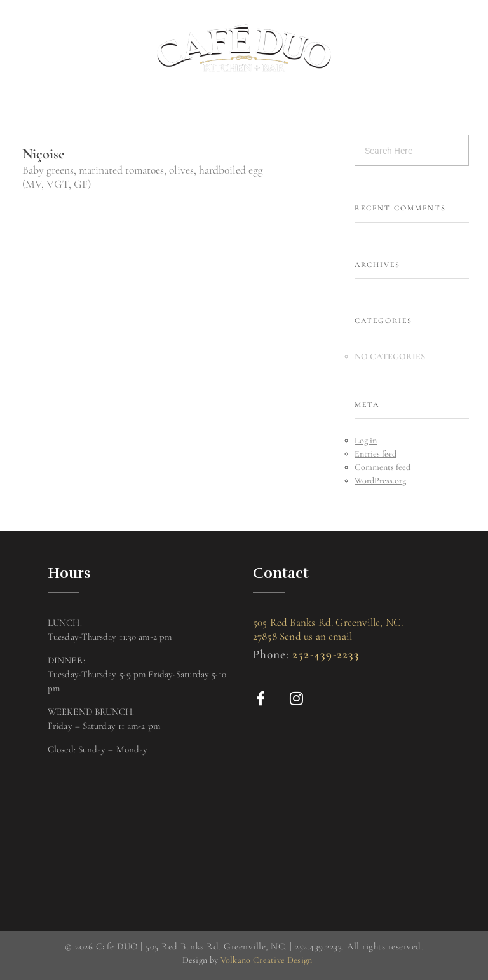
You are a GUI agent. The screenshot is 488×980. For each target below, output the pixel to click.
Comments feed (383, 467)
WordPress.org (380, 480)
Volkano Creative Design (267, 960)
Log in (366, 440)
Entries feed (376, 454)
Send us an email (316, 636)
